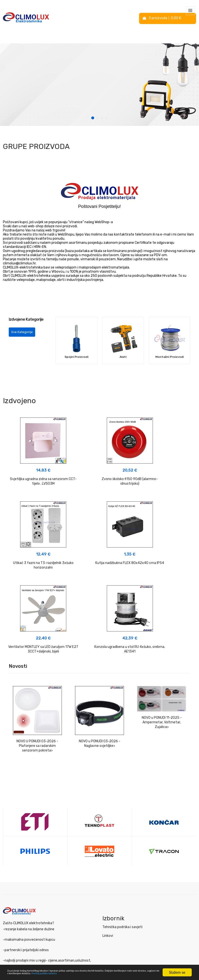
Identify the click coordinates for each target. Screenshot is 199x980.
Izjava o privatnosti (18, 920)
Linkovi (108, 856)
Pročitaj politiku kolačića (27, 975)
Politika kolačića (16, 929)
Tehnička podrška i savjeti (122, 848)
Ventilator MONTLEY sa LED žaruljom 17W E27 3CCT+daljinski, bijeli (99, 568)
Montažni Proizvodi (170, 357)
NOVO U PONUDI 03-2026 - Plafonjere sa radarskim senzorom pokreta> (37, 666)
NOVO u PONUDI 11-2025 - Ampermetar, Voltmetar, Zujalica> (162, 643)
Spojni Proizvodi (76, 357)
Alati (123, 357)
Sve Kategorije (22, 332)
